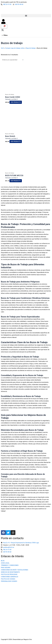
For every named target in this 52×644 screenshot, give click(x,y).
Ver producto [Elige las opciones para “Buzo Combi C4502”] (16, 102)
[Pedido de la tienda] (12, 60)
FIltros (6, 35)
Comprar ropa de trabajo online (15, 48)
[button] (26, 16)
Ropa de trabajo (31, 48)
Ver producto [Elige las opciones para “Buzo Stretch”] (16, 141)
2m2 (2, 48)
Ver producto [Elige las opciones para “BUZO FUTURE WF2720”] (16, 181)
